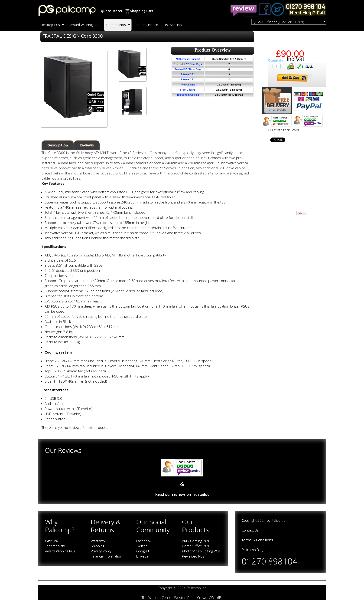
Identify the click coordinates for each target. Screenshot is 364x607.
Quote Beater (112, 11)
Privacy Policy (101, 551)
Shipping (97, 546)
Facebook (144, 541)
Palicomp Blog (252, 550)
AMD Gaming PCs (195, 541)
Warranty (98, 541)
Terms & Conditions (257, 540)
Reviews (87, 145)
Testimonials (55, 546)
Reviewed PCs (193, 556)
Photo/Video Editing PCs (201, 551)
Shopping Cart (142, 11)
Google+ (143, 551)
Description (58, 145)
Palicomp (278, 520)
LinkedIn (143, 556)
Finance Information (106, 556)
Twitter (142, 546)
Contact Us (250, 530)
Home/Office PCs (195, 546)
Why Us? (52, 541)
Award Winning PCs (60, 551)
